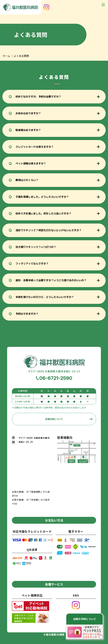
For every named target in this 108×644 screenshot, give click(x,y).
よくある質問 (21, 56)
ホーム (6, 56)
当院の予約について (85, 619)
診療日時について (54, 419)
